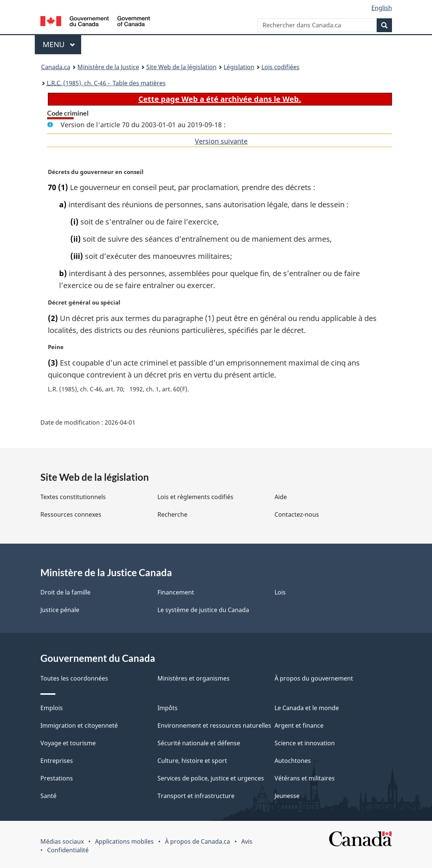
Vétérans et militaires (305, 778)
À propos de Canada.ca (197, 841)
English (382, 8)
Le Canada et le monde (307, 708)
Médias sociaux (62, 841)
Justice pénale (60, 610)
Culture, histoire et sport (192, 761)
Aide (281, 497)
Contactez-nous (297, 514)
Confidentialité (68, 850)
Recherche (172, 514)
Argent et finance (299, 725)
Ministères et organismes (194, 678)
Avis (247, 841)
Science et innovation (305, 743)
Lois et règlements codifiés (195, 497)
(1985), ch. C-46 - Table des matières (106, 83)
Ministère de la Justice (108, 67)
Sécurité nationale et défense (199, 743)
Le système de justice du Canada (203, 610)
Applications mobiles (124, 841)
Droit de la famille (65, 592)
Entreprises (57, 761)
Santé (48, 796)
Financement (176, 592)
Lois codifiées (281, 67)
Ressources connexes (71, 514)
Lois (280, 592)
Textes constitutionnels (73, 497)
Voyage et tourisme (68, 743)
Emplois (52, 708)
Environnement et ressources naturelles (214, 725)
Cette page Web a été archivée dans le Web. (220, 99)
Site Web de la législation (181, 67)
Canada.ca (56, 67)
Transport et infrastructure (196, 796)
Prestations (57, 778)
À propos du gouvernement (314, 678)
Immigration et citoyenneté (79, 725)
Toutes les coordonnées (74, 678)
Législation (239, 67)
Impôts (168, 708)
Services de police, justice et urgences (211, 778)
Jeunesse (287, 796)
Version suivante (221, 141)
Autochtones (293, 761)
